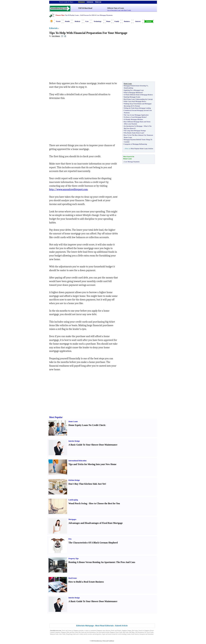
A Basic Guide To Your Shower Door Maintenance (93, 445)
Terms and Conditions (108, 641)
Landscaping (73, 500)
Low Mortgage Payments (105, 15)
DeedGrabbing (129, 88)
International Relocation (78, 461)
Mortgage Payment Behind (132, 139)
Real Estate (73, 578)
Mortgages (72, 519)
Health (67, 21)
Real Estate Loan (129, 99)
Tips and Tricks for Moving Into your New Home (92, 464)
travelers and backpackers (95, 634)
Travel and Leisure (67, 630)
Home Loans (73, 421)
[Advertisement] (73, 60)
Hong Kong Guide (71, 634)
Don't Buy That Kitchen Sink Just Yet (87, 484)
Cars (87, 21)
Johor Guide (62, 634)
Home (108, 21)
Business (127, 21)
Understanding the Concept (144, 99)
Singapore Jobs (54, 636)
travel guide (102, 632)
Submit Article (121, 626)
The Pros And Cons (126, 562)
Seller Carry (128, 101)
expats (104, 634)
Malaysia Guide (54, 634)
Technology (97, 21)
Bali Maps (132, 632)
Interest (138, 21)
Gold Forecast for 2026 (87, 15)
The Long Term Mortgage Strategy (135, 130)
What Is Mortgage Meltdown (133, 92)
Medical (77, 21)
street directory (106, 630)
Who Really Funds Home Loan (134, 133)
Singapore (81, 2)
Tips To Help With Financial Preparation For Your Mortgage (88, 33)
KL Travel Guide (149, 632)
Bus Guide (81, 632)
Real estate (135, 630)
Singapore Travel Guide (116, 632)
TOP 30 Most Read (85, 8)
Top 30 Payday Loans (72, 15)
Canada (129, 634)
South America (135, 634)
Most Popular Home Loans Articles (142, 148)
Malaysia (98, 2)
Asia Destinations (91, 632)
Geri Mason (56, 36)
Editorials (53, 28)
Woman (149, 21)
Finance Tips (60, 15)
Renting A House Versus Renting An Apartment (92, 562)
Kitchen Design (74, 480)
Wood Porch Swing (78, 503)
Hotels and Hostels (116, 630)
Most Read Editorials (105, 626)
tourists (110, 634)
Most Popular (56, 417)
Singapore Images (127, 630)
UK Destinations (140, 632)
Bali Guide (126, 632)
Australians (150, 634)
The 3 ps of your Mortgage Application (136, 115)
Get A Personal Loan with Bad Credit (119, 10)
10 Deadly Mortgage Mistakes (133, 119)
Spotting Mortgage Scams (132, 97)
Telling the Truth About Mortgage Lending (137, 108)
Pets (70, 539)
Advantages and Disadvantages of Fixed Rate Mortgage (96, 523)
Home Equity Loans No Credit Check (87, 425)
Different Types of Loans (116, 8)
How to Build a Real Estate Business (86, 582)
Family (117, 21)
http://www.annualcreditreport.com (69, 189)
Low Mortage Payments (132, 162)
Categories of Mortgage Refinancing (135, 144)
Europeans (142, 634)
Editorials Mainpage (85, 626)
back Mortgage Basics (139, 101)
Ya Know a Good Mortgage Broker (135, 117)
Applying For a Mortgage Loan (134, 90)
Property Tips (74, 559)
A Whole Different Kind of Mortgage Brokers (138, 95)
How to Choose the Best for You (104, 503)
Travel (58, 21)
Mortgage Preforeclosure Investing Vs (136, 86)
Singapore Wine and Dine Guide (70, 632)
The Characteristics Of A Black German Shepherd (93, 543)
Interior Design (74, 441)
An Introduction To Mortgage (133, 126)
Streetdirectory (98, 641)
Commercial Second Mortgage (134, 110)
